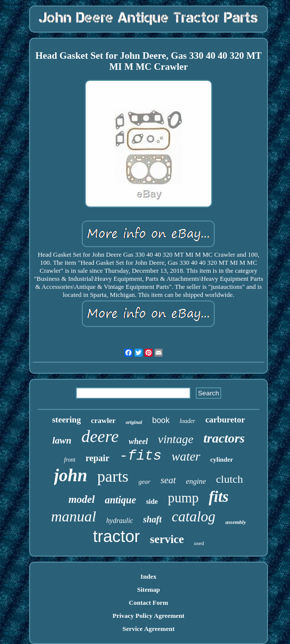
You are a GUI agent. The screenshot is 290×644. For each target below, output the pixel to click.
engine (196, 481)
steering (67, 420)
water (186, 456)
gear (144, 481)
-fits (140, 456)
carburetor (225, 420)
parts (113, 476)
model (82, 499)
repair (97, 458)
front (69, 460)
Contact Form (149, 603)
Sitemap (149, 589)
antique (120, 500)
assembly (236, 522)
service (167, 539)
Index (149, 576)
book (161, 420)
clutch (230, 479)
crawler (103, 420)
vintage (176, 439)
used (199, 543)
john (71, 475)
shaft (152, 519)
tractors (224, 438)
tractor (116, 536)
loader (187, 421)
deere (100, 436)
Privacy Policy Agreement (148, 616)
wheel (138, 441)
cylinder (222, 459)
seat (168, 480)
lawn (62, 440)
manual (74, 516)
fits (219, 497)
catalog (193, 516)
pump (183, 498)
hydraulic (120, 521)
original (134, 422)
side (152, 502)
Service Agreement (149, 629)
